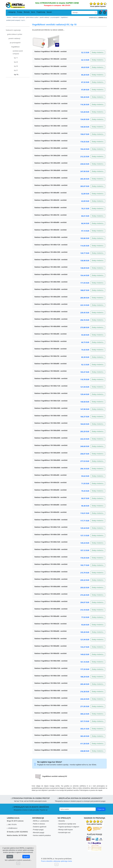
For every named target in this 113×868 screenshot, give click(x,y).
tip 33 (16, 66)
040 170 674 (12, 825)
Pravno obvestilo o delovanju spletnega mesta (56, 861)
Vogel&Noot (15, 47)
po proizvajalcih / (55, 17)
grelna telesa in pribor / (33, 17)
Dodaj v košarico (98, 52)
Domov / (9, 17)
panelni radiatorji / (45, 17)
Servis (33, 12)
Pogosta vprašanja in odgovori (69, 827)
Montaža (27, 12)
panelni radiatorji (14, 38)
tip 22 (16, 62)
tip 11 (16, 58)
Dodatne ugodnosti (40, 827)
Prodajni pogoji (38, 830)
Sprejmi (26, 857)
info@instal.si (93, 18)
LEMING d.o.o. (103, 18)
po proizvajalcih (15, 43)
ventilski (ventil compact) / (13, 20)
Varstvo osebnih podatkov (42, 835)
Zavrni (10, 857)
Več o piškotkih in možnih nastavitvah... (18, 860)
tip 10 (16, 74)
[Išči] (96, 13)
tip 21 (16, 70)
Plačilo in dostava (39, 824)
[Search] (83, 13)
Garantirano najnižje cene (67, 824)
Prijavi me (101, 809)
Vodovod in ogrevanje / (19, 17)
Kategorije (12, 12)
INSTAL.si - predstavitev (41, 821)
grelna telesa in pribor (15, 34)
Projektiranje (41, 12)
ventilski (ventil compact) (18, 52)
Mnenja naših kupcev (66, 830)
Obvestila (62, 821)
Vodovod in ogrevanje (13, 30)
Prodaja (20, 12)
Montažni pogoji (39, 832)
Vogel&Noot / (64, 17)
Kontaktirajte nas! (64, 832)
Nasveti (49, 12)
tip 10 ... (24, 20)
